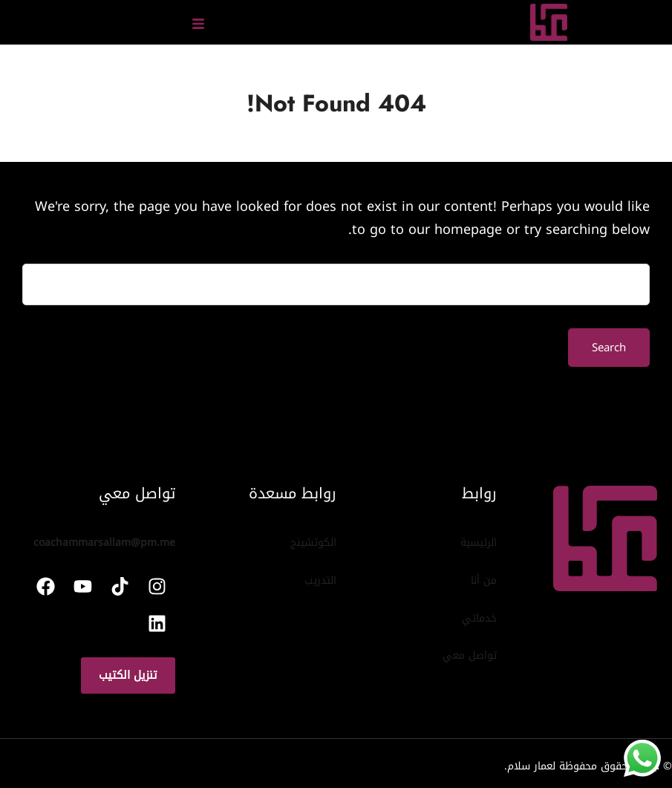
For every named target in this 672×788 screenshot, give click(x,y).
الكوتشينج (313, 543)
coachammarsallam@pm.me (104, 543)
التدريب (320, 580)
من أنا (484, 580)
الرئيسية (479, 543)
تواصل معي (470, 655)
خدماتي (479, 618)
